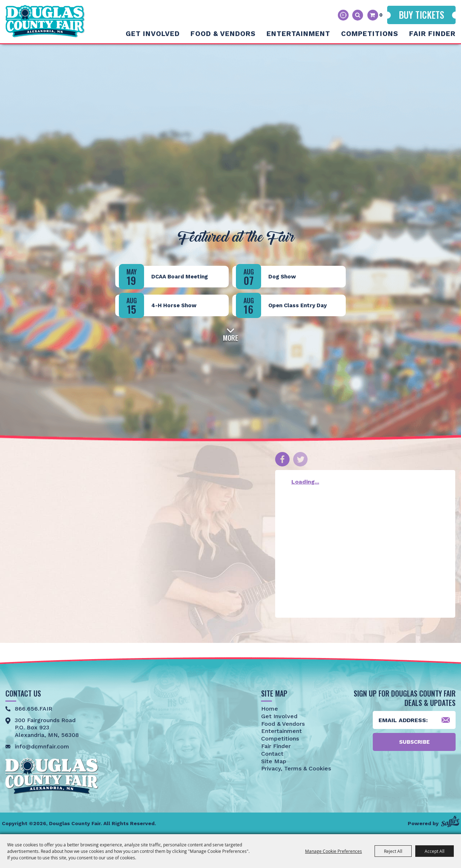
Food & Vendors (223, 34)
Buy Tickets (421, 15)
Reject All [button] (393, 851)
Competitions (370, 34)
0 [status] (381, 15)
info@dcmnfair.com (42, 746)
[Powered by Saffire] (450, 821)
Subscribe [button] (414, 742)
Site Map (274, 761)
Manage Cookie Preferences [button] (334, 851)
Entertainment (298, 34)
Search (358, 15)
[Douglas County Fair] (45, 21)
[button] (230, 334)
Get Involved (153, 34)
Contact (272, 754)
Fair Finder (432, 34)
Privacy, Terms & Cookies (296, 768)
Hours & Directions (343, 15)
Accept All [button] (435, 851)
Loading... (305, 482)
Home (270, 709)
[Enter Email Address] (414, 720)
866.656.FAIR (33, 709)
